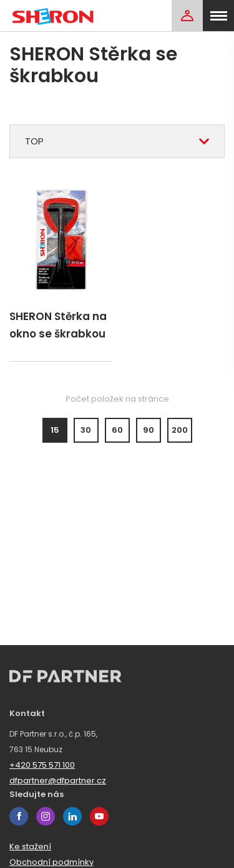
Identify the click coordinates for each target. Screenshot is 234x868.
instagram (46, 816)
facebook (19, 816)
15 (55, 430)
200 (180, 430)
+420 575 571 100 (42, 765)
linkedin (72, 816)
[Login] (187, 16)
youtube (99, 816)
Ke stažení (30, 847)
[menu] (218, 16)
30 (86, 430)
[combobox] (117, 141)
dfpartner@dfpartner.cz (58, 781)
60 (117, 430)
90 (149, 430)
